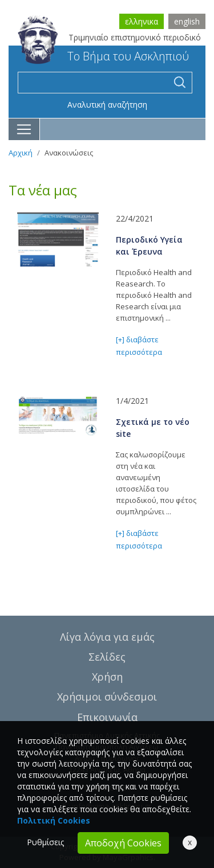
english (187, 21)
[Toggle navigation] (24, 129)
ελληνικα (142, 21)
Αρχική (21, 153)
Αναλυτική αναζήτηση (107, 105)
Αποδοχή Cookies (123, 843)
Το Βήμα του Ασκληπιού (103, 56)
